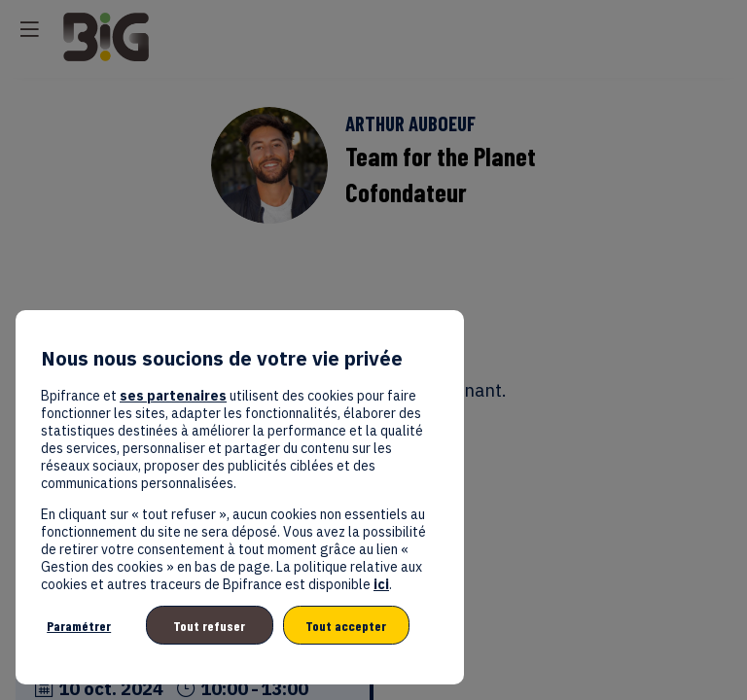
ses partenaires (173, 396)
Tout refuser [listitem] (209, 626)
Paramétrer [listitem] (79, 626)
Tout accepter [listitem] (346, 626)
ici (381, 584)
